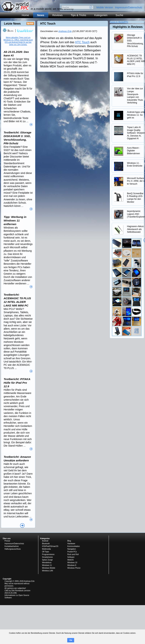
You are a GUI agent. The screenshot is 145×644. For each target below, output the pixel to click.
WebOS (70, 560)
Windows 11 (47, 565)
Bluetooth (46, 544)
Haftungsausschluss (13, 549)
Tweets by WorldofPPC (119, 22)
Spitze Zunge (47, 560)
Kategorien (101, 15)
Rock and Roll (73, 554)
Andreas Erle (65, 31)
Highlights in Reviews (128, 27)
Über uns (7, 539)
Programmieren (48, 554)
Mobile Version (105, 7)
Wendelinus (47, 563)
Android (45, 541)
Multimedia (46, 549)
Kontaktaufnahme (12, 546)
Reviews (58, 15)
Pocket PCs (72, 552)
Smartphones (47, 557)
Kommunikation (73, 546)
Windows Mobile (49, 568)
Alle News (22, 525)
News (41, 15)
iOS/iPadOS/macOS (50, 546)
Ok (71, 640)
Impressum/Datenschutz (129, 7)
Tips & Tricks (78, 15)
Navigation (72, 549)
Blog (8, 31)
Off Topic (45, 552)
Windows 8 (72, 565)
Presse (7, 541)
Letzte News (12, 24)
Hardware (71, 544)
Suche (119, 15)
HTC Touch (82, 42)
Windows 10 (72, 563)
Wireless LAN (47, 571)
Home (25, 15)
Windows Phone (74, 568)
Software (71, 557)
